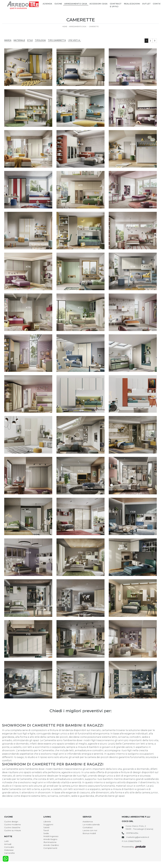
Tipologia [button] (40, 40)
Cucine (58, 4)
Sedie (46, 833)
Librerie (47, 822)
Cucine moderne (13, 824)
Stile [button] (30, 40)
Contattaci (88, 827)
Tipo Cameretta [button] (57, 40)
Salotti (46, 827)
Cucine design (11, 822)
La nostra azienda (91, 824)
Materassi (9, 850)
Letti (6, 841)
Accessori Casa (99, 4)
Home (65, 27)
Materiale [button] (19, 40)
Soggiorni (48, 824)
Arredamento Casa (76, 4)
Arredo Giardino (51, 845)
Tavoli (46, 830)
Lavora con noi (90, 830)
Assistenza (88, 822)
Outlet (146, 4)
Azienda (47, 4)
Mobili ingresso (51, 836)
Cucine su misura (13, 830)
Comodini (9, 847)
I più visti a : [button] (74, 40)
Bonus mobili (89, 833)
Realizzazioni (132, 4)
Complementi (50, 848)
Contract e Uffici (116, 5)
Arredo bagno (50, 839)
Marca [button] (8, 40)
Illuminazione (50, 842)
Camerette (94, 27)
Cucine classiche (12, 827)
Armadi (8, 844)
